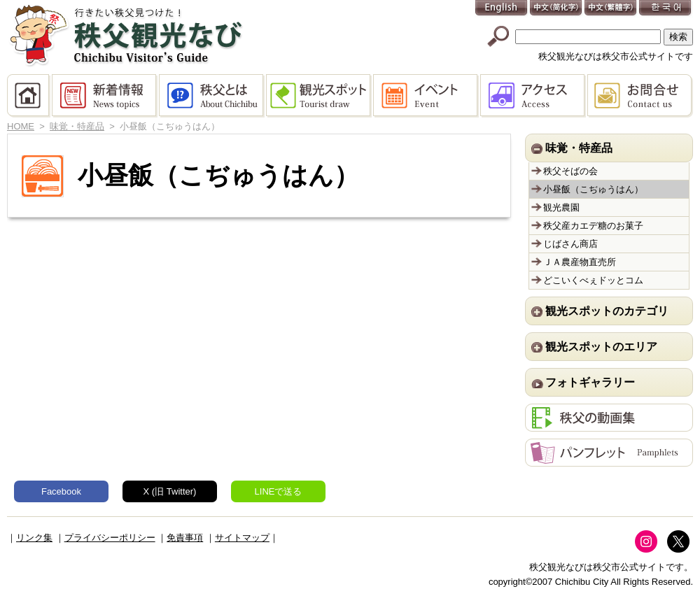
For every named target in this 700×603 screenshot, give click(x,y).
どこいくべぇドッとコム (593, 280)
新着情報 (105, 96)
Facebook (61, 491)
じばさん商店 (570, 244)
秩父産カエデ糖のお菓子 (593, 226)
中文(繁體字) (611, 9)
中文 (556, 9)
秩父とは (212, 96)
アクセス (534, 96)
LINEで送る (279, 491)
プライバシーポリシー (110, 538)
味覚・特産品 (77, 126)
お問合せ (640, 96)
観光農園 (561, 207)
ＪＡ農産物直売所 (580, 262)
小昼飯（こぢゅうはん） (593, 189)
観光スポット (320, 96)
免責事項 (185, 538)
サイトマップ (242, 538)
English (502, 9)
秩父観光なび (126, 36)
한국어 (666, 9)
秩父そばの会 (570, 171)
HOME (29, 96)
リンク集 (34, 538)
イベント (427, 96)
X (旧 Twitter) (170, 491)
